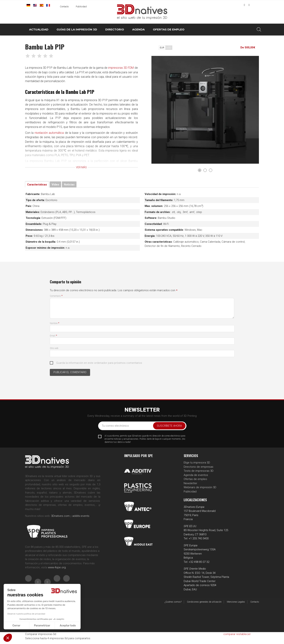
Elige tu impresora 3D (197, 463)
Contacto (64, 7)
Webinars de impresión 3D (200, 487)
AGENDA (138, 29)
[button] (8, 638)
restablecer (243, 634)
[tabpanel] (205, 110)
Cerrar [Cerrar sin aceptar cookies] (16, 626)
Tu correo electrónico (115, 426)
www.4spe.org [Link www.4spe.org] (57, 567)
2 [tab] (205, 170)
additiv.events (81, 516)
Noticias (69, 185)
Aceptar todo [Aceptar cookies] (68, 626)
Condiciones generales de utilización (204, 602)
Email (53, 336)
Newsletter (190, 483)
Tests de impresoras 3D (199, 471)
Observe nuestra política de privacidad (26, 614)
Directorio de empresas (198, 467)
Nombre (55, 323)
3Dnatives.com (60, 516)
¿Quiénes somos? (173, 602)
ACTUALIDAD (39, 29)
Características (37, 185)
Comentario (56, 296)
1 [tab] (200, 170)
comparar (229, 634)
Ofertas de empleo (195, 479)
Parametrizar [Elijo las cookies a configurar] (42, 626)
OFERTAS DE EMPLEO (169, 29)
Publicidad (81, 7)
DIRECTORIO (115, 29)
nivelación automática (51, 138)
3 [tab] (211, 170)
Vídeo (55, 185)
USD (169, 48)
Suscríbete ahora (169, 426)
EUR (162, 48)
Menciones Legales (236, 602)
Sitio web (54, 348)
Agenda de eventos (196, 475)
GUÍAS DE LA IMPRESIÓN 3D (77, 29)
